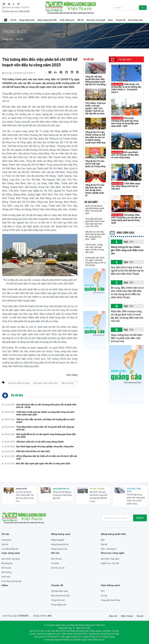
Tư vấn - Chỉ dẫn (97, 489)
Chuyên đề (120, 20)
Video (110, 20)
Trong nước (21, 489)
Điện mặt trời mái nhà (60, 596)
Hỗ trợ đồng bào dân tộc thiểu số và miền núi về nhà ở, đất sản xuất (47, 457)
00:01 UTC (25, 7)
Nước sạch (6, 577)
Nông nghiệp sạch (59, 605)
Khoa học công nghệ (96, 20)
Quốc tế (5, 544)
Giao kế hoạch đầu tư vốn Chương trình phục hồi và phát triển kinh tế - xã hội (46, 406)
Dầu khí (104, 544)
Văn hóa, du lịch (58, 568)
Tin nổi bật (89, 59)
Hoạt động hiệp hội (10, 549)
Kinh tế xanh (56, 559)
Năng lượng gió (58, 540)
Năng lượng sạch (27, 20)
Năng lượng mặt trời (60, 544)
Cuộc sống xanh (67, 20)
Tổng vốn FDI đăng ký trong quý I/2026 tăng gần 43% (62, 495)
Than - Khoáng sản (109, 549)
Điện (103, 540)
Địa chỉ (113, 616)
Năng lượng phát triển (47, 20)
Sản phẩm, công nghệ (134, 490)
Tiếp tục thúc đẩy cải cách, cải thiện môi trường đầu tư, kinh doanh (45, 421)
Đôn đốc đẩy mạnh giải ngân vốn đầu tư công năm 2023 (43, 464)
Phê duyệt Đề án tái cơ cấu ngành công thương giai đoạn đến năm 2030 (46, 436)
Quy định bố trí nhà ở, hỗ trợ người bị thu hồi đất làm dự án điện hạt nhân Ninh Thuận (127, 271)
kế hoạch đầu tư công (19, 383)
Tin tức (13, 20)
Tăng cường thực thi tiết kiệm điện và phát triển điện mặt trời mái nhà (127, 338)
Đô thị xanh (6, 568)
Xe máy (104, 596)
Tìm (143, 8)
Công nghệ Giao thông (110, 600)
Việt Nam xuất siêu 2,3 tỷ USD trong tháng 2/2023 (40, 442)
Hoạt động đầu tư (61, 489)
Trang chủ (8, 39)
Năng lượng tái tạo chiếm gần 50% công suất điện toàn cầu (127, 250)
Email (140, 616)
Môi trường (6, 572)
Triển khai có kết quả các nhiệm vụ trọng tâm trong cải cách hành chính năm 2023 (45, 413)
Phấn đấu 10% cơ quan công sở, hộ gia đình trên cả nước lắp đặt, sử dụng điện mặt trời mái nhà (127, 316)
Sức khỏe (55, 563)
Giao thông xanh (136, 20)
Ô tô (103, 591)
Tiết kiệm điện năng (59, 591)
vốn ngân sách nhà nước (45, 383)
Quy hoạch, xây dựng (11, 559)
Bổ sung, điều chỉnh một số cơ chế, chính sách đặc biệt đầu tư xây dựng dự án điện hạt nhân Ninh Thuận (127, 293)
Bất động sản (7, 563)
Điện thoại (127, 616)
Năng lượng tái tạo (59, 549)
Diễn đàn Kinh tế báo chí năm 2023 (33, 451)
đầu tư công (67, 383)
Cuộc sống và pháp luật (11, 581)
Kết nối (80, 20)
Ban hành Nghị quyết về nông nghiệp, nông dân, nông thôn (45, 447)
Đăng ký (140, 518)
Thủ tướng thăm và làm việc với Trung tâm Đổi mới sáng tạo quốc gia (45, 428)
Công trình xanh (58, 600)
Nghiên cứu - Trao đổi (110, 563)
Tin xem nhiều (91, 202)
